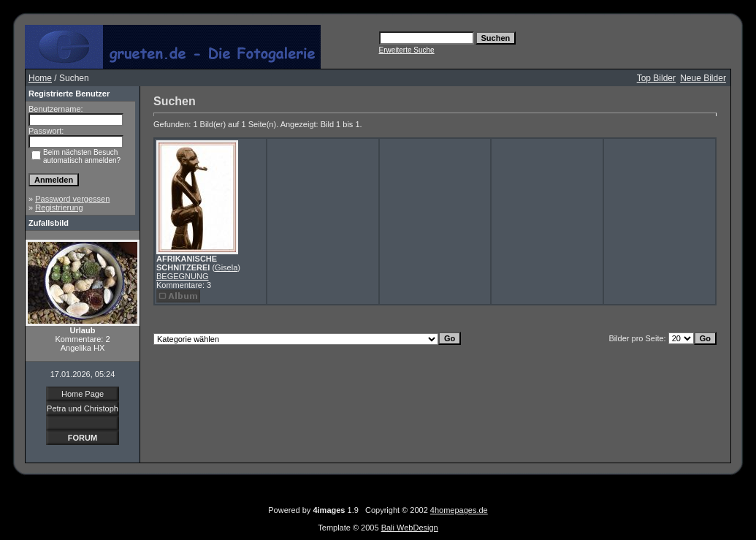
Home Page (83, 394)
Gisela (226, 267)
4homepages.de (459, 510)
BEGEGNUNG (183, 276)
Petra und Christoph (83, 408)
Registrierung (59, 208)
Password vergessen (72, 199)
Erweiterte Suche (407, 50)
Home (40, 78)
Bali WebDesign (410, 528)
